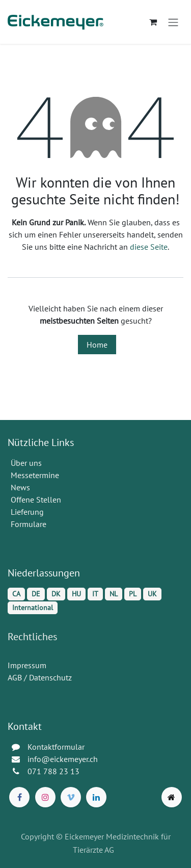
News (20, 487)
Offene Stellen (37, 499)
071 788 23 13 (54, 771)
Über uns (26, 463)
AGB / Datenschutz (40, 677)
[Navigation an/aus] (173, 22)
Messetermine (35, 475)
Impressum (27, 665)
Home (97, 345)
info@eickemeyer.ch (63, 759)
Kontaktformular (56, 747)
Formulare (30, 524)
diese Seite (149, 247)
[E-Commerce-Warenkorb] (153, 22)
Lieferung (27, 512)
